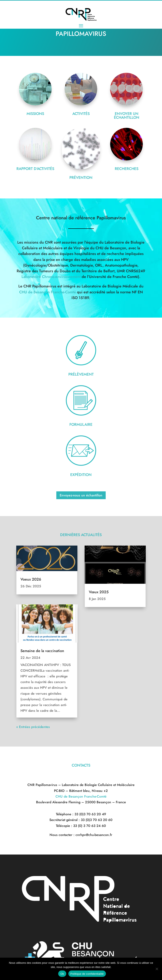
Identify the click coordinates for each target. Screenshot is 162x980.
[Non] (157, 969)
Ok (62, 974)
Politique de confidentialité (87, 974)
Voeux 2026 (31, 594)
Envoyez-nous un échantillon (81, 510)
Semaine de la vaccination (42, 666)
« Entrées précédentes (33, 742)
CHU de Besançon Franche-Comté (48, 307)
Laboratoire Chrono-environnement (51, 292)
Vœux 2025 (99, 607)
